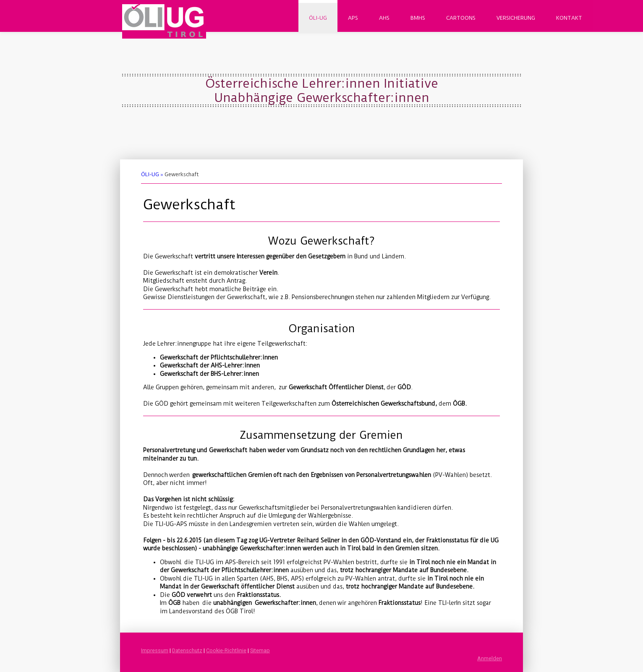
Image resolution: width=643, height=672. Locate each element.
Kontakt (569, 18)
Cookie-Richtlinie (226, 650)
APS (353, 18)
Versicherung (516, 18)
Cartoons (461, 18)
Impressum (155, 650)
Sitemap (260, 650)
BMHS (418, 18)
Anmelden (490, 658)
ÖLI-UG (318, 18)
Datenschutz (187, 650)
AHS (384, 18)
